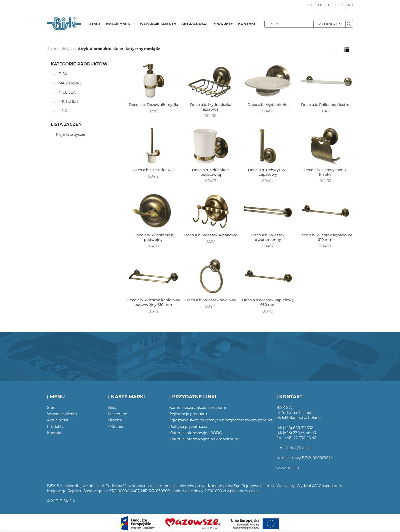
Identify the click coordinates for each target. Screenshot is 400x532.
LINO (63, 111)
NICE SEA (67, 92)
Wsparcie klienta (62, 414)
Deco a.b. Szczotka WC (153, 170)
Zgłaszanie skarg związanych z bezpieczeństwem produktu (222, 420)
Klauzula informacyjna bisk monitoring (204, 439)
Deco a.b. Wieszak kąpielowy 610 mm (325, 237)
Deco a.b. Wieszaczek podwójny (153, 237)
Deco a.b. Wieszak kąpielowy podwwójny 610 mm (153, 302)
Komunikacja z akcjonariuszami (198, 408)
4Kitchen (116, 427)
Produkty (55, 427)
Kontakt (54, 433)
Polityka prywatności (188, 427)
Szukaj (349, 24)
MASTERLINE (70, 83)
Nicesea (115, 420)
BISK (63, 74)
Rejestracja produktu (188, 414)
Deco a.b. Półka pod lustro (325, 105)
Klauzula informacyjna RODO (196, 433)
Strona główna (61, 49)
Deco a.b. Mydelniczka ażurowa (211, 107)
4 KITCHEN (68, 101)
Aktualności (58, 420)
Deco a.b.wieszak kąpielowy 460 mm (268, 302)
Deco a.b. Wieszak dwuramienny (268, 237)
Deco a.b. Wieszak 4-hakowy (211, 235)
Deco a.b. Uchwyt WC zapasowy (268, 172)
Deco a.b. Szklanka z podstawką (211, 172)
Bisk (112, 408)
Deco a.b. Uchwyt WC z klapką (325, 172)
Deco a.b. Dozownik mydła (153, 105)
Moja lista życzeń (71, 134)
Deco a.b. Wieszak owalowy (211, 300)
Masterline (118, 414)
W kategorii (327, 24)
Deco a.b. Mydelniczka (268, 105)
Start (52, 408)
